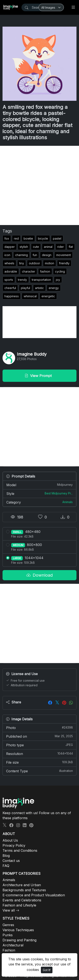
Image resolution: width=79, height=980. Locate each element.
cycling (60, 271)
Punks (8, 935)
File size (39, 762)
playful (25, 288)
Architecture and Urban (22, 885)
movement (64, 255)
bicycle (43, 238)
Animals (68, 502)
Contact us (11, 861)
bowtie (28, 238)
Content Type (39, 771)
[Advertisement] (39, 185)
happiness (12, 296)
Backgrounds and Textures (24, 890)
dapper (10, 247)
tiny (22, 263)
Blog (6, 856)
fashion (45, 271)
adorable (11, 271)
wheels (9, 263)
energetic (48, 296)
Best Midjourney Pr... (59, 493)
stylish (24, 247)
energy (54, 288)
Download (39, 575)
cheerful (10, 288)
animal (48, 247)
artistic (39, 288)
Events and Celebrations (22, 900)
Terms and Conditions (20, 850)
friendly (64, 263)
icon (7, 255)
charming (21, 255)
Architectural (13, 945)
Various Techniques (18, 930)
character (29, 271)
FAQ (6, 866)
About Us (10, 840)
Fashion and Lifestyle (19, 905)
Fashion (9, 950)
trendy (22, 280)
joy (58, 280)
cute (36, 247)
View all (9, 910)
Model (39, 485)
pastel (57, 238)
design (47, 255)
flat (71, 247)
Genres (8, 925)
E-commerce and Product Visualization (34, 895)
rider (61, 247)
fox (7, 238)
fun (35, 255)
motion (50, 263)
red (16, 238)
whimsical (30, 296)
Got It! (47, 970)
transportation (41, 280)
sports (9, 280)
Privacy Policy (14, 845)
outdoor (34, 263)
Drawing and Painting (19, 940)
